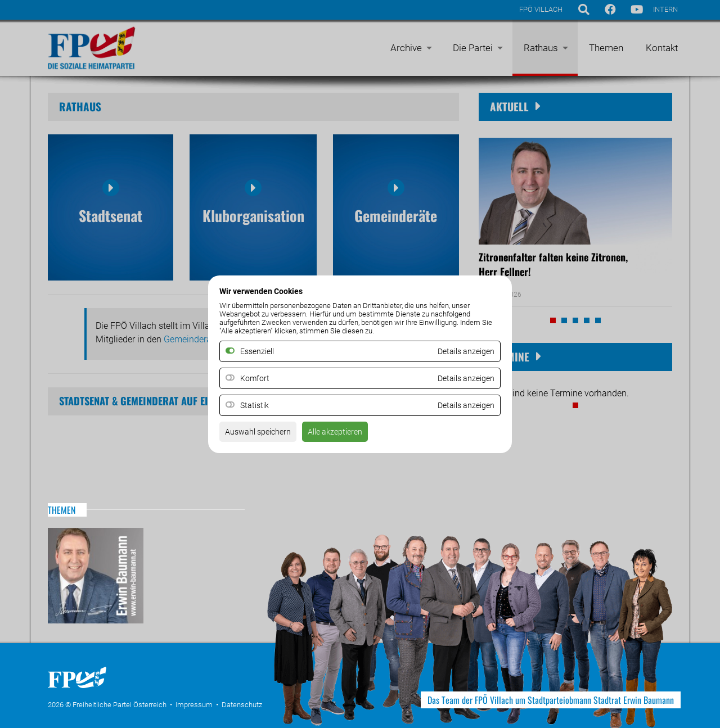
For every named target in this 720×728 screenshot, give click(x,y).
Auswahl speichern (262, 435)
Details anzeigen (462, 378)
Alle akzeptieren (348, 435)
